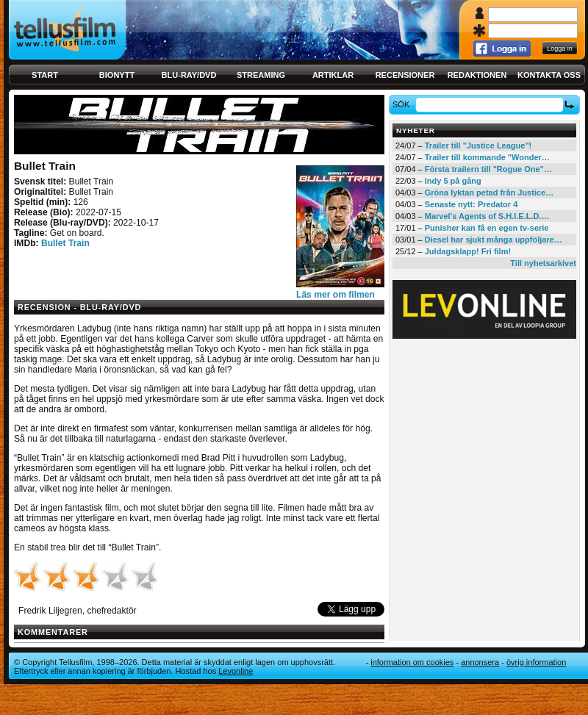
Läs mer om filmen (336, 295)
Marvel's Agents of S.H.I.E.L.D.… (487, 216)
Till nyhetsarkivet (543, 263)
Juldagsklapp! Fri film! (468, 251)
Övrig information (536, 662)
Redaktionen (477, 75)
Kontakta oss (549, 75)
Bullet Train (65, 243)
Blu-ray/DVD (189, 75)
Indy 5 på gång (453, 181)
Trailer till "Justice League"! (478, 145)
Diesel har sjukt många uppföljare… (494, 240)
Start (45, 75)
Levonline (236, 671)
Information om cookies (412, 662)
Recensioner (405, 75)
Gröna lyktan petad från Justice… (489, 193)
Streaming (261, 75)
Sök (403, 104)
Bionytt (117, 75)
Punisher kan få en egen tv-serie (487, 228)
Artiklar (333, 75)
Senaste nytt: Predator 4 (472, 204)
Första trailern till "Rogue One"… (488, 169)
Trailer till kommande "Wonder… (487, 157)
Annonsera (480, 662)
